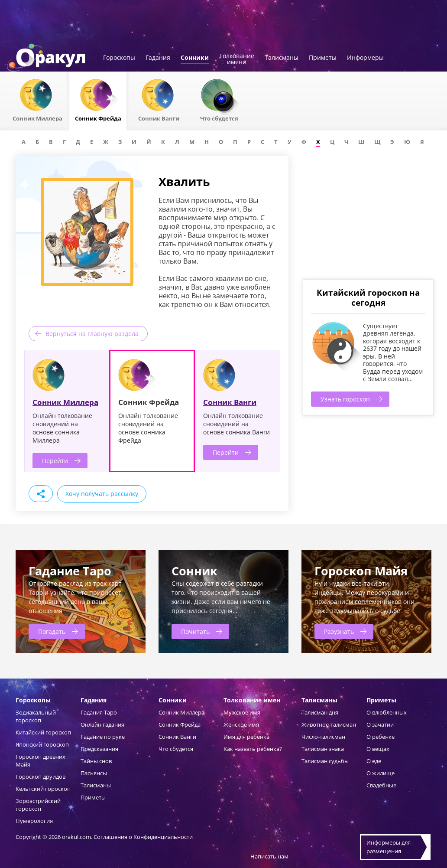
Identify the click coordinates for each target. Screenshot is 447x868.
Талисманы (282, 58)
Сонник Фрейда (180, 724)
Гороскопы (119, 58)
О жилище (381, 773)
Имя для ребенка (246, 737)
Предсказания (99, 749)
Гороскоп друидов (40, 777)
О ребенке (381, 737)
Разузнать (339, 631)
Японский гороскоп (42, 744)
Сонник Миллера (65, 402)
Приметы (323, 58)
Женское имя (241, 724)
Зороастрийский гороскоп (38, 805)
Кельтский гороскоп (43, 789)
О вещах (378, 749)
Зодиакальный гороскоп (36, 716)
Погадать (52, 631)
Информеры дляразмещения (389, 847)
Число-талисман (323, 737)
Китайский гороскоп (43, 732)
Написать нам (269, 856)
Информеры (365, 58)
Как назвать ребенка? (253, 749)
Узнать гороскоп (345, 399)
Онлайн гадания (102, 724)
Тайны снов (96, 761)
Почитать (195, 631)
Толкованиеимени (237, 59)
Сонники (195, 58)
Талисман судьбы (325, 761)
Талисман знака (323, 749)
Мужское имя (242, 712)
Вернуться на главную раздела (92, 334)
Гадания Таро (99, 712)
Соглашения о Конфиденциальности (143, 837)
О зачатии (380, 724)
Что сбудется (176, 749)
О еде (374, 761)
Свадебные (381, 785)
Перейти (55, 461)
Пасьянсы (94, 773)
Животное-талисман (329, 724)
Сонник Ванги (230, 402)
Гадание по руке (103, 737)
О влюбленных (387, 712)
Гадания (158, 58)
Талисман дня (320, 712)
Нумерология (34, 821)
